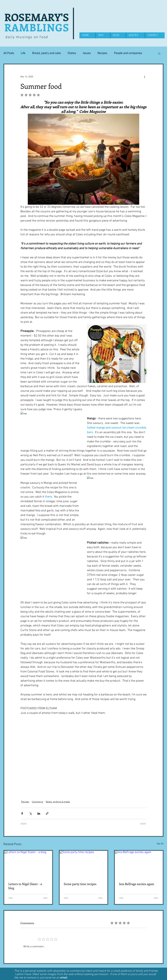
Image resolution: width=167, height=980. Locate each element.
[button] (159, 53)
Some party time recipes (80, 884)
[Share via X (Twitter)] (30, 813)
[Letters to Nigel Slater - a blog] (28, 864)
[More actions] (145, 77)
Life (23, 53)
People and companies (128, 53)
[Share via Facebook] (22, 813)
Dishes (72, 53)
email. (64, 978)
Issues (87, 53)
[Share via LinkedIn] (39, 813)
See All (160, 844)
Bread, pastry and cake (47, 53)
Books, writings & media (58, 802)
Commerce (37, 802)
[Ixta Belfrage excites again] (139, 864)
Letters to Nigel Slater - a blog (25, 886)
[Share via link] (47, 813)
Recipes (102, 53)
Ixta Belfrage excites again (137, 884)
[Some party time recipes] (84, 864)
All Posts (9, 53)
